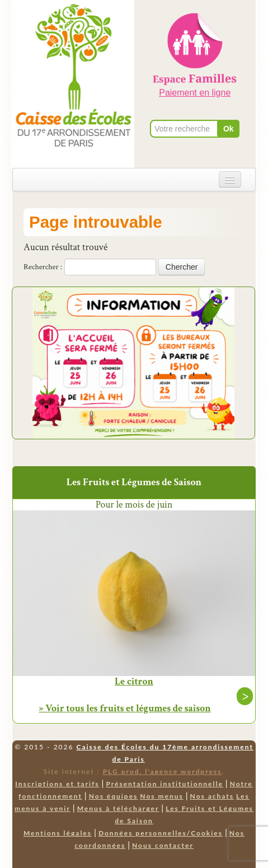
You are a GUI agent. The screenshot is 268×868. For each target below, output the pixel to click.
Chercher (182, 267)
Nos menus (161, 796)
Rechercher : (43, 267)
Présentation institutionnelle (164, 784)
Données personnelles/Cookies (161, 833)
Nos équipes (114, 796)
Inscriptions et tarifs (57, 784)
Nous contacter (163, 845)
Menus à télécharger (118, 808)
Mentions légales (58, 833)
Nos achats (212, 796)
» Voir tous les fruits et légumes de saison (124, 708)
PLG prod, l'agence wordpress (163, 771)
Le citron (134, 682)
